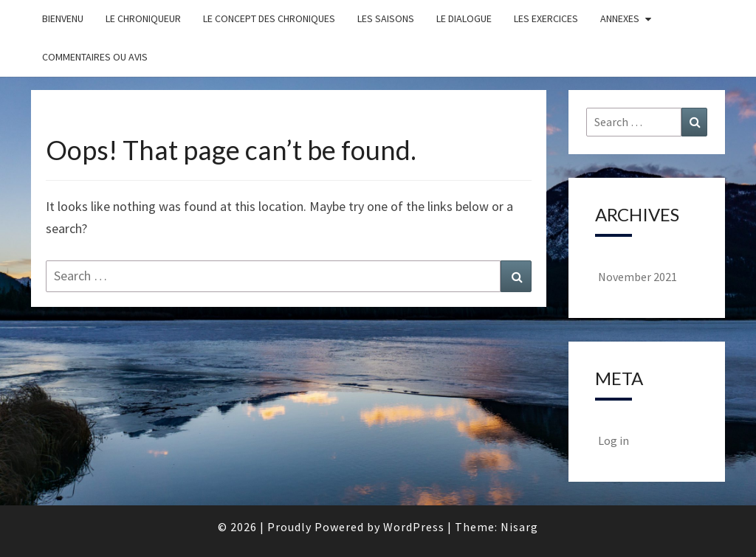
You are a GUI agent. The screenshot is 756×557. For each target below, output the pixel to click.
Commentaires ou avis (95, 57)
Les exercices (546, 18)
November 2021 (638, 277)
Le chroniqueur (143, 18)
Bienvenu (63, 18)
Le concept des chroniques (269, 18)
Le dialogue (464, 18)
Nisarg (519, 527)
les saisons (386, 18)
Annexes (620, 18)
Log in (614, 440)
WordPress (414, 527)
